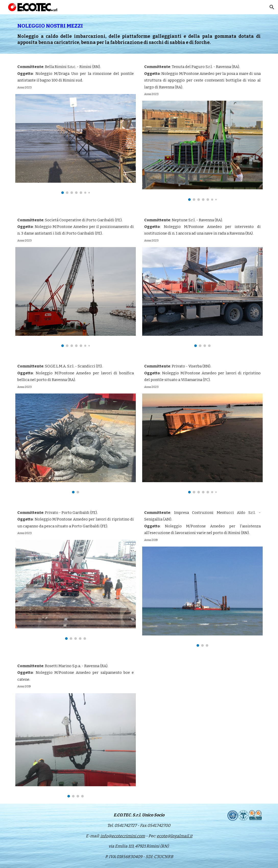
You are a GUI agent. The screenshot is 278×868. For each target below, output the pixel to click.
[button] (272, 7)
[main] (139, 34)
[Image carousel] (76, 144)
